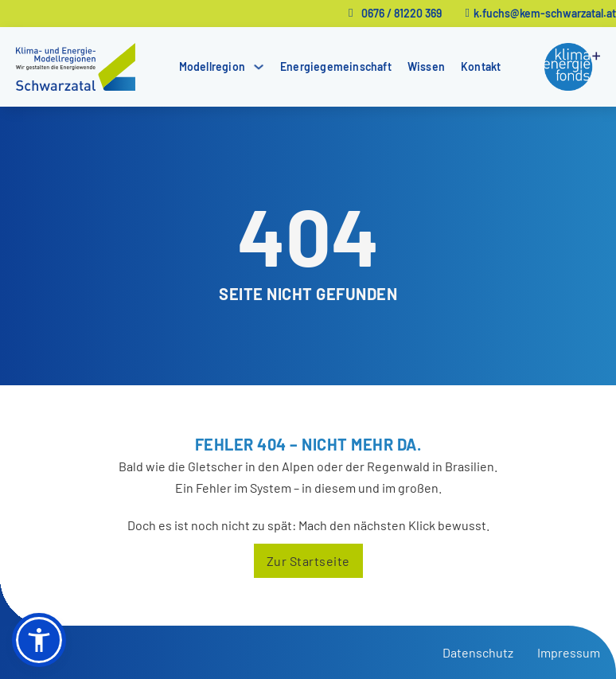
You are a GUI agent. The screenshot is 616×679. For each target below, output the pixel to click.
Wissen (426, 66)
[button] (39, 640)
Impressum (569, 652)
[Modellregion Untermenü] (259, 67)
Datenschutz (478, 652)
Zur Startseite (308, 561)
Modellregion (212, 66)
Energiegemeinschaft (336, 66)
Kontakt (481, 66)
